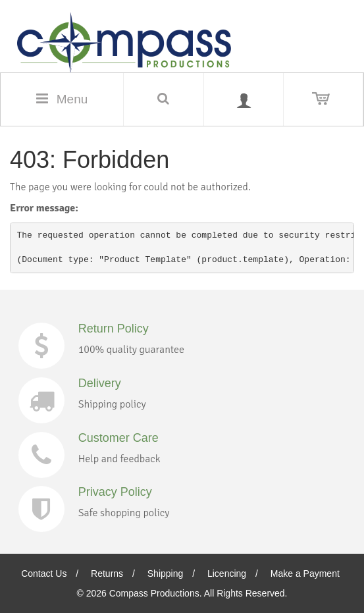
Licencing (227, 573)
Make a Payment (305, 573)
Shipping (166, 573)
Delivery (100, 383)
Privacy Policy (115, 492)
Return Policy (114, 329)
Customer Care (118, 438)
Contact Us (44, 573)
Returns (107, 573)
